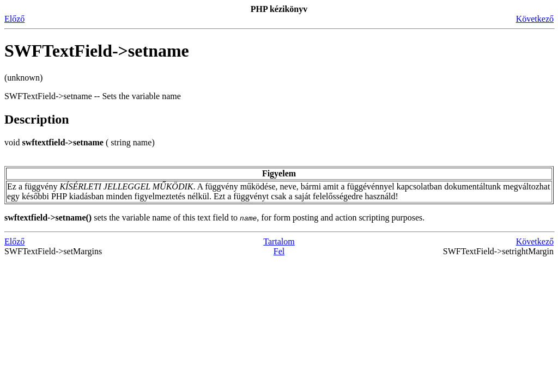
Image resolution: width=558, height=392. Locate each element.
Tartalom (279, 241)
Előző (14, 19)
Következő (535, 19)
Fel (279, 251)
